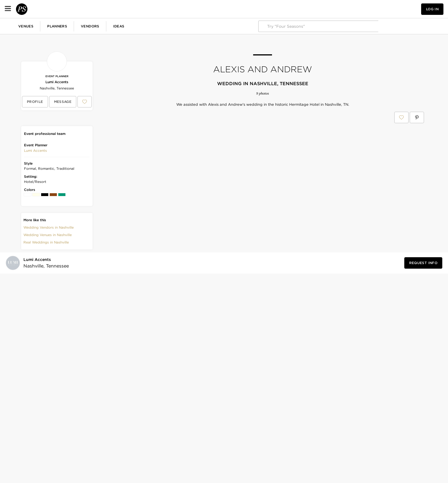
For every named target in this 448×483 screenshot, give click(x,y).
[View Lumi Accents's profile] (35, 102)
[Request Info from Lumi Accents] (423, 359)
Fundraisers (150, 26)
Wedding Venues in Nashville (48, 235)
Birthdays (84, 26)
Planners (103, 9)
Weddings (14, 26)
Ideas (165, 9)
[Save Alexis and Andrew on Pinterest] (417, 117)
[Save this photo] (178, 131)
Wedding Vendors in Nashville (49, 227)
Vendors (136, 9)
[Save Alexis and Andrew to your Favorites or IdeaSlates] (401, 117)
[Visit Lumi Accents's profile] (44, 359)
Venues (72, 9)
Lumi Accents (57, 82)
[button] (379, 9)
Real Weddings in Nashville (46, 242)
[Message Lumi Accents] (63, 102)
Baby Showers (116, 26)
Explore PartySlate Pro (419, 26)
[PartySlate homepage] (27, 9)
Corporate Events (49, 26)
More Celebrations (187, 26)
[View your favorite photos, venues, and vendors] (379, 9)
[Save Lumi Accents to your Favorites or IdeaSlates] (85, 102)
